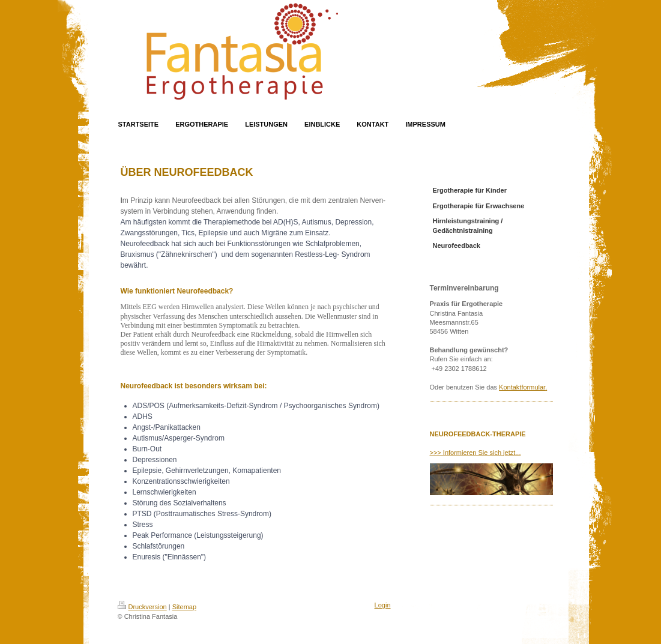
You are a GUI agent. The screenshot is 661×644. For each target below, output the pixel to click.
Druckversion (142, 607)
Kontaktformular (522, 387)
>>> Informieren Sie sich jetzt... (475, 453)
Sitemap (184, 607)
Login (383, 605)
